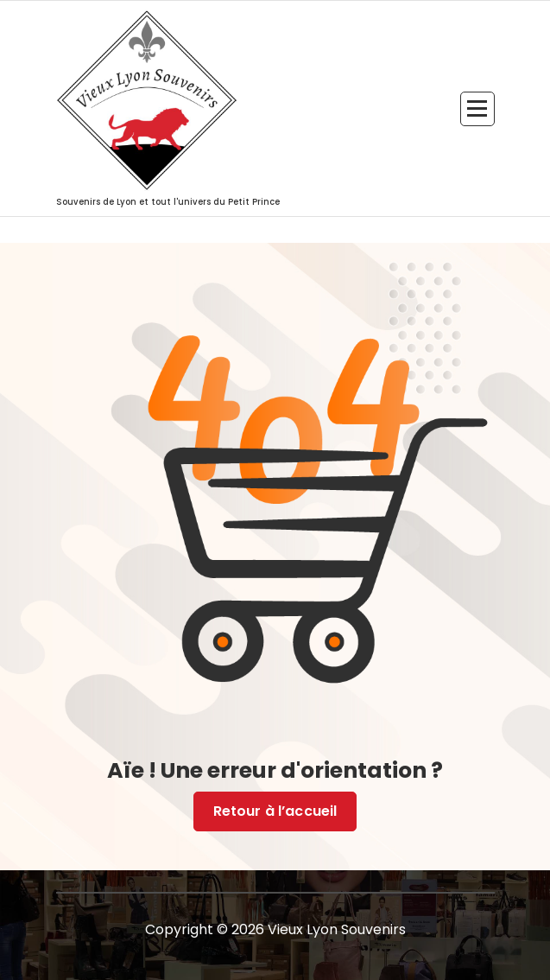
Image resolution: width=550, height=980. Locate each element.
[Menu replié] (477, 109)
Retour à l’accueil (275, 811)
